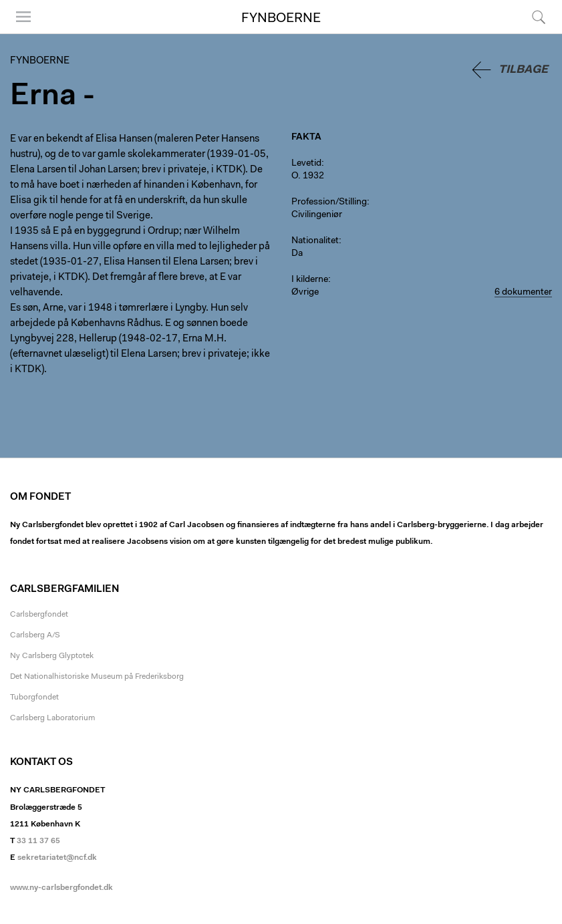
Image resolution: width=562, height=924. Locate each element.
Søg (539, 17)
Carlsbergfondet (39, 615)
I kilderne (310, 280)
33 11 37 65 (38, 841)
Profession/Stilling (329, 202)
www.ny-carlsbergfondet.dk (61, 888)
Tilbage (523, 70)
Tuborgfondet (34, 698)
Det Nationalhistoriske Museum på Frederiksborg (97, 677)
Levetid (306, 164)
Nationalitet (315, 241)
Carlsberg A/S (35, 635)
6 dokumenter (523, 293)
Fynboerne (281, 19)
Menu (23, 17)
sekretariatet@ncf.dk (57, 858)
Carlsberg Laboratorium (52, 718)
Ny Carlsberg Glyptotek (52, 656)
